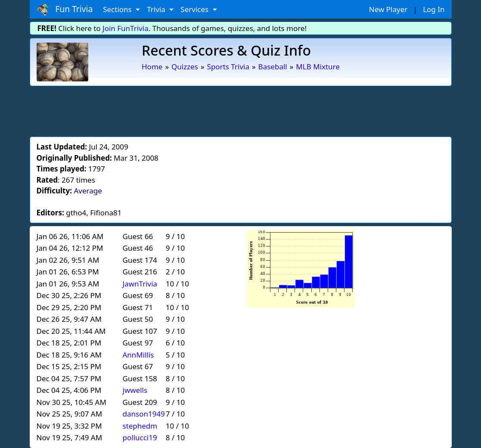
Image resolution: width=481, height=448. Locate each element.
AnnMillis (138, 355)
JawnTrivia (140, 284)
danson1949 (144, 414)
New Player (388, 9)
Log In (434, 9)
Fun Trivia (65, 9)
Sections (118, 9)
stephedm (140, 426)
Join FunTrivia (126, 28)
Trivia (157, 9)
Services (195, 9)
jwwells (135, 390)
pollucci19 (140, 437)
